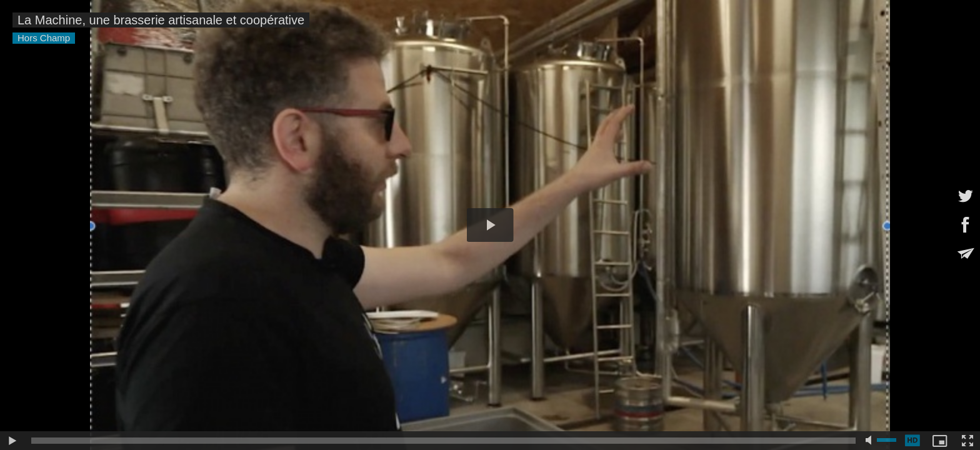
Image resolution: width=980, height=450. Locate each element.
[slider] (443, 441)
